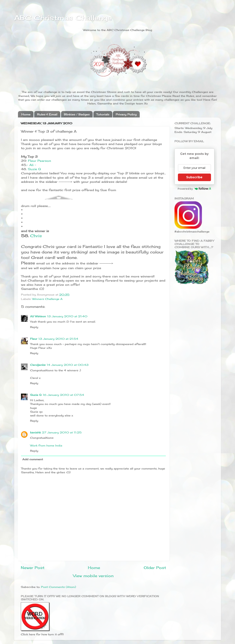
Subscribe (194, 177)
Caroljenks (38, 365)
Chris (36, 236)
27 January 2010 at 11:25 (62, 432)
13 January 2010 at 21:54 (58, 339)
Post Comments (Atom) (59, 587)
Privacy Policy (126, 114)
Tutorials (103, 114)
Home (26, 114)
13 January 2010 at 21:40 (67, 316)
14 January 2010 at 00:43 (68, 365)
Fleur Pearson (40, 161)
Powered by (194, 189)
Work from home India (46, 445)
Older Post (155, 568)
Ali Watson (38, 316)
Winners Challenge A (47, 299)
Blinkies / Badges (77, 114)
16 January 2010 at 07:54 (63, 395)
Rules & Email (47, 114)
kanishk (35, 432)
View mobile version (93, 576)
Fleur (34, 339)
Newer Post (33, 568)
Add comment (33, 459)
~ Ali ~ (31, 165)
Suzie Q (34, 169)
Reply (34, 327)
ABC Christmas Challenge (63, 18)
